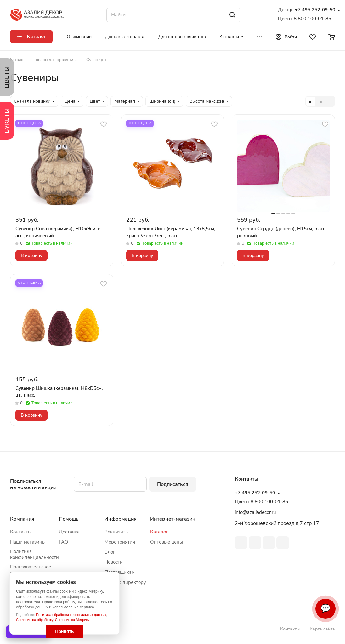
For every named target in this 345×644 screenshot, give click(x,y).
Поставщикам (120, 572)
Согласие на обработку (35, 620)
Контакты (21, 532)
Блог (110, 552)
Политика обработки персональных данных (71, 615)
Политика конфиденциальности (34, 554)
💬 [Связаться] (325, 609)
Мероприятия (120, 542)
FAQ (64, 542)
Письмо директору (125, 582)
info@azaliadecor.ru (255, 512)
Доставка (69, 532)
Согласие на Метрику (72, 620)
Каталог (159, 532)
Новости (114, 562)
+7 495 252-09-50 (315, 10)
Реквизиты (117, 532)
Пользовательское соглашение (31, 570)
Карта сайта (322, 629)
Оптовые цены (167, 542)
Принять (64, 631)
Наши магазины (28, 542)
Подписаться (173, 484)
